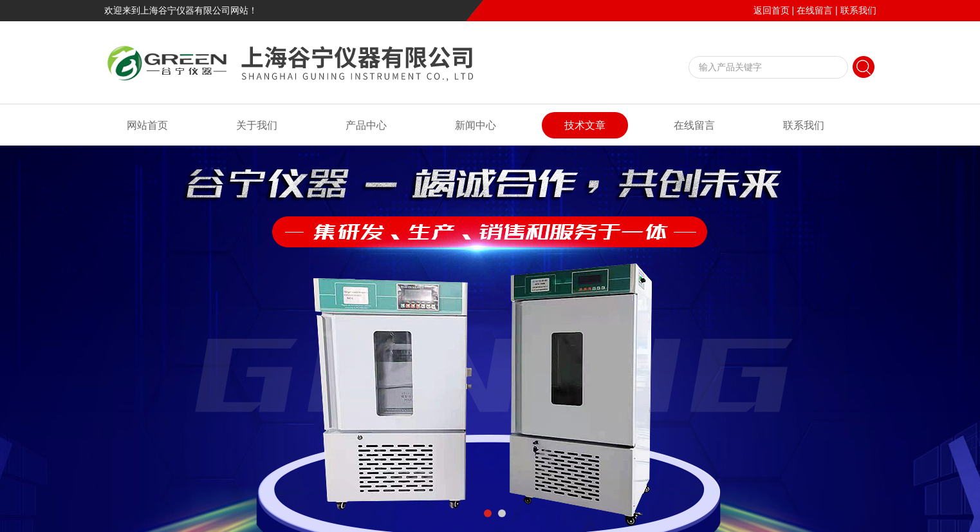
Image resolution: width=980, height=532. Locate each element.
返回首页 (772, 10)
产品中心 (366, 125)
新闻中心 (476, 125)
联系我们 (858, 10)
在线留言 (815, 10)
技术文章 (585, 125)
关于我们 (257, 125)
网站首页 (147, 125)
